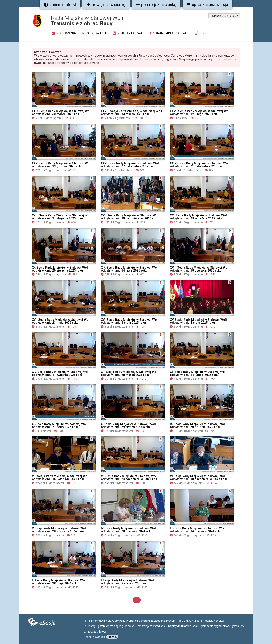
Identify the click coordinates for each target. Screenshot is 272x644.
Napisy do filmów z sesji (183, 626)
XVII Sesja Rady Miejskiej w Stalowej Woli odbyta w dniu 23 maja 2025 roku (61, 321)
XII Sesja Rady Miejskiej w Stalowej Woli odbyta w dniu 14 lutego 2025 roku (198, 373)
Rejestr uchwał (129, 33)
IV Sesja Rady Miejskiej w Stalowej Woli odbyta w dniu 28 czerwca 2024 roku (129, 530)
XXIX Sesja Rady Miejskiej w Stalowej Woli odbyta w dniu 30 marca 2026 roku (62, 113)
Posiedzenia (64, 33)
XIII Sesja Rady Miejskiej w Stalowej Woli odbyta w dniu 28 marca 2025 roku (130, 373)
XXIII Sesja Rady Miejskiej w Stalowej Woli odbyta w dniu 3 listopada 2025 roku (62, 217)
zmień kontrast (60, 5)
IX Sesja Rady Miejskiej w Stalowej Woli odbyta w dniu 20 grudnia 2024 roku (198, 425)
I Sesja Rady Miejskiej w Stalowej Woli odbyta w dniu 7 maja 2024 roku (128, 582)
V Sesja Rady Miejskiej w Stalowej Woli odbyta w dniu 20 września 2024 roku (59, 530)
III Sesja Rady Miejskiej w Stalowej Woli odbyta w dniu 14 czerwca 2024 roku (198, 530)
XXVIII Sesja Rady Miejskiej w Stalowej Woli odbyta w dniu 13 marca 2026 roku (132, 113)
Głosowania (94, 33)
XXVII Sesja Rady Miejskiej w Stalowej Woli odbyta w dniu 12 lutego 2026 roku (200, 113)
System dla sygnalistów (214, 626)
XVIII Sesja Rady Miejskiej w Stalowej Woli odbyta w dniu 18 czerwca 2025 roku (200, 269)
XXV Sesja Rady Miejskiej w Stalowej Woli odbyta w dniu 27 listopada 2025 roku (130, 165)
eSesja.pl (220, 621)
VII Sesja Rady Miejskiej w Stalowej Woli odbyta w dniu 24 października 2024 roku (130, 478)
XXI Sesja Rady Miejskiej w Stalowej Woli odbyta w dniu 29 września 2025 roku (199, 217)
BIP (200, 33)
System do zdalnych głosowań (115, 626)
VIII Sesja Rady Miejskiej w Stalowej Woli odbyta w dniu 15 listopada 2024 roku (61, 478)
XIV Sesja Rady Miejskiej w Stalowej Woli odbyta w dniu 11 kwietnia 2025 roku (61, 373)
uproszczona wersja (207, 5)
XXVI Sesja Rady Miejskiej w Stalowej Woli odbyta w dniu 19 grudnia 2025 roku (62, 165)
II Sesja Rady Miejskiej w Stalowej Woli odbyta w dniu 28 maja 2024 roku (59, 582)
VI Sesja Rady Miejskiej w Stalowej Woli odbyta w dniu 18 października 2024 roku (199, 478)
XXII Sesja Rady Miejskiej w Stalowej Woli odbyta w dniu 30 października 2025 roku (130, 217)
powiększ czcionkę (106, 5)
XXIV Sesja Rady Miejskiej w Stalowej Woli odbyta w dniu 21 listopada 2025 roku (200, 165)
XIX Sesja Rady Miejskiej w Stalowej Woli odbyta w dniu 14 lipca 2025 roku (130, 269)
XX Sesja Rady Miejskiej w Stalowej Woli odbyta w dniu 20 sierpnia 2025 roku (60, 269)
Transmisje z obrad (169, 33)
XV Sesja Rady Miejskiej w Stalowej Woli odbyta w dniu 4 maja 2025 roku (198, 321)
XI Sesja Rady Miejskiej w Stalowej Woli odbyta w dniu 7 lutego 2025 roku (60, 425)
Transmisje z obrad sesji (151, 626)
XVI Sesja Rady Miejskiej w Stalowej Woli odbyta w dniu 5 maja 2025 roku (130, 321)
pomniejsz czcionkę (156, 5)
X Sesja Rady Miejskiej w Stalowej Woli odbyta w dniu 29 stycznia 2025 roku (128, 425)
